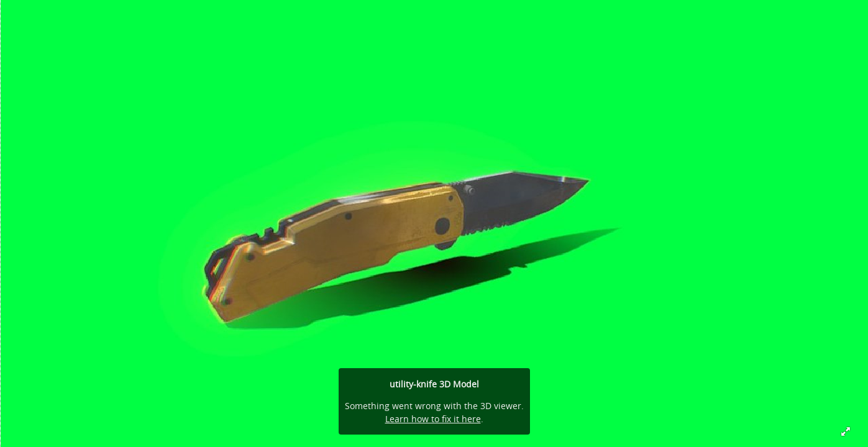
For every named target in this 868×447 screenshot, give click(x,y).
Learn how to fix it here (433, 419)
